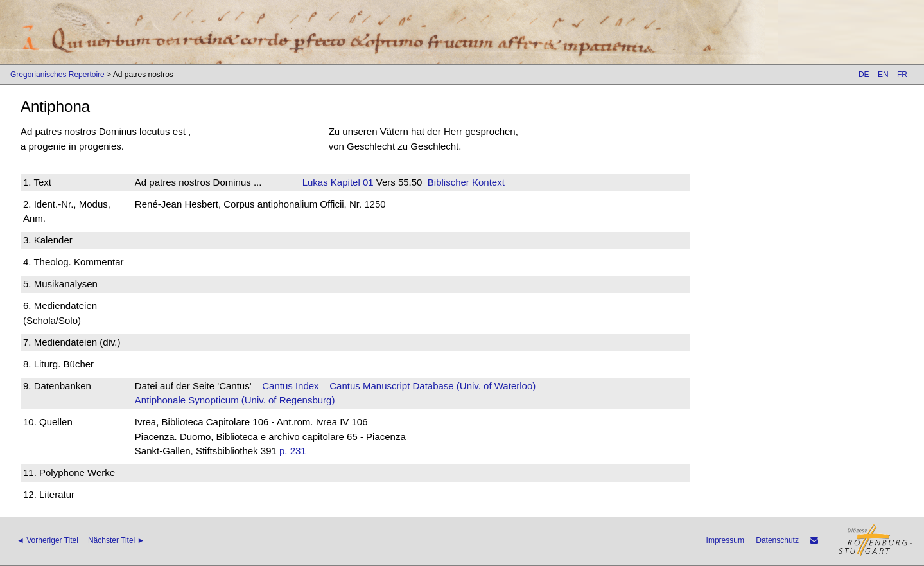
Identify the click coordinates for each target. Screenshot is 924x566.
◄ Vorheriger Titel (48, 540)
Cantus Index (290, 386)
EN (883, 75)
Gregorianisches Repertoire (57, 75)
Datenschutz (777, 540)
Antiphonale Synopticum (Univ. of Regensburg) (235, 400)
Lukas (315, 182)
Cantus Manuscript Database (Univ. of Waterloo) (432, 386)
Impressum (725, 540)
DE (864, 75)
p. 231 (293, 451)
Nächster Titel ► (117, 540)
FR (902, 75)
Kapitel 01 (351, 182)
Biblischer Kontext (466, 182)
